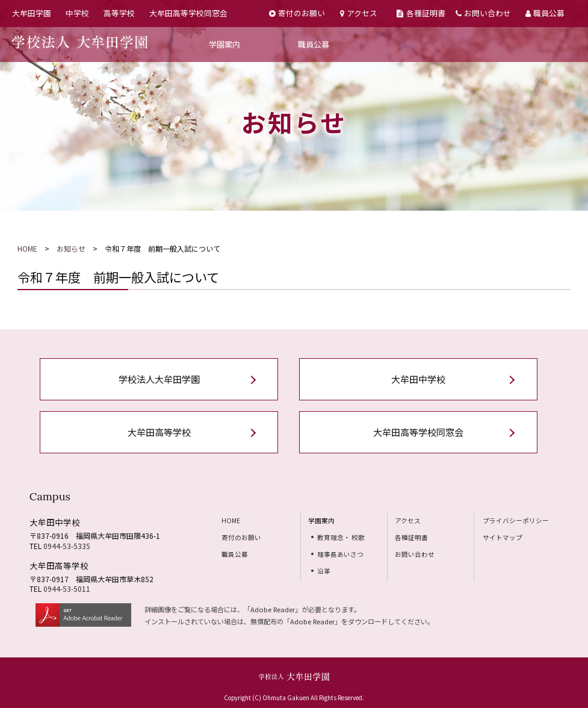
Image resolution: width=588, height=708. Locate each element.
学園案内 (224, 44)
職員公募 (545, 13)
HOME (27, 248)
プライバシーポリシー (516, 520)
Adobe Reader (273, 609)
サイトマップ (503, 537)
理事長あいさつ (340, 554)
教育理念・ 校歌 (341, 537)
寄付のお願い (297, 13)
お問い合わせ (483, 13)
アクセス (359, 13)
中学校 (77, 13)
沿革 (324, 571)
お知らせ (71, 248)
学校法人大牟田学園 (159, 379)
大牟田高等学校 (159, 432)
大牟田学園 (32, 13)
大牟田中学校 (418, 379)
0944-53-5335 (67, 546)
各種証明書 (421, 13)
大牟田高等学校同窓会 (188, 13)
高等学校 (119, 13)
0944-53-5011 (67, 588)
